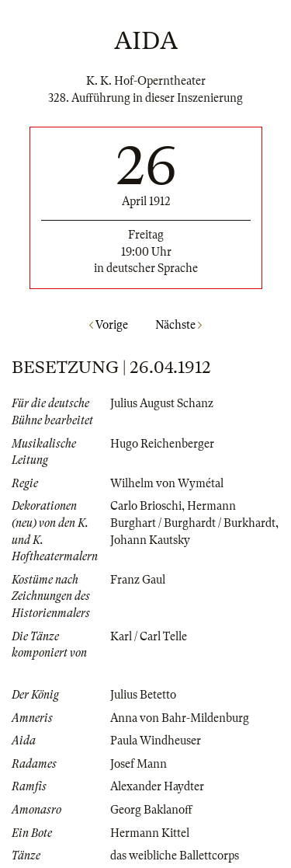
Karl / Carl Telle (149, 636)
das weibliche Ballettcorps (175, 856)
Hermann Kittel (150, 833)
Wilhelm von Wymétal (167, 483)
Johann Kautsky (150, 540)
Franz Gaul (138, 580)
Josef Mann (139, 764)
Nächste (178, 325)
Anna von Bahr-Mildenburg (180, 718)
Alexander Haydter (157, 786)
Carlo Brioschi (146, 506)
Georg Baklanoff (151, 810)
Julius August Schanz (162, 403)
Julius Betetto (143, 695)
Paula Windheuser (156, 741)
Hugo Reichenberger (162, 444)
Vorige (109, 325)
